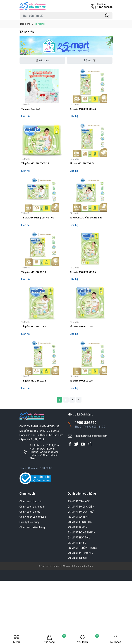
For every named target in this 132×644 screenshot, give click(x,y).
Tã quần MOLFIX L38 (82, 450)
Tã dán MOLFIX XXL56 (83, 186)
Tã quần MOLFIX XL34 (34, 450)
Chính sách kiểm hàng (32, 598)
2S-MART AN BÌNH (79, 588)
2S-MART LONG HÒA (80, 593)
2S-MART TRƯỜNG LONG (82, 618)
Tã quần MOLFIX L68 (82, 384)
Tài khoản (116, 639)
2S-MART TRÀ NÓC (79, 572)
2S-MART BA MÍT (78, 629)
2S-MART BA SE (77, 613)
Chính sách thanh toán (32, 577)
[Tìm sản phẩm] (66, 16)
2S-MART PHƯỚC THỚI (81, 582)
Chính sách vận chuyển (33, 588)
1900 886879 (104, 6)
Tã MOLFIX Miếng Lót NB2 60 (87, 252)
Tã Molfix (26, 116)
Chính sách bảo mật (31, 572)
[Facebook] (70, 515)
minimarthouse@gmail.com (91, 506)
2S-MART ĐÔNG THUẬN (82, 603)
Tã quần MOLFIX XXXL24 (36, 186)
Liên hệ (26, 128)
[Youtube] (83, 515)
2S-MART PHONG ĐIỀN (81, 577)
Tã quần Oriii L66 (31, 120)
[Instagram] (89, 515)
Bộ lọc (90, 60)
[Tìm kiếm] (107, 16)
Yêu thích (88, 639)
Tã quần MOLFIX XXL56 (83, 318)
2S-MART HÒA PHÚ (79, 608)
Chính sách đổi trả (30, 582)
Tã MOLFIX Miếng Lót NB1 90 (38, 252)
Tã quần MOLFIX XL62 (34, 384)
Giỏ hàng (55, 639)
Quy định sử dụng (30, 593)
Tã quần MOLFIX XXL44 (83, 120)
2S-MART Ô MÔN (78, 598)
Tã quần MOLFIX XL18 (34, 318)
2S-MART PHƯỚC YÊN (81, 624)
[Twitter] (76, 515)
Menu (16, 639)
